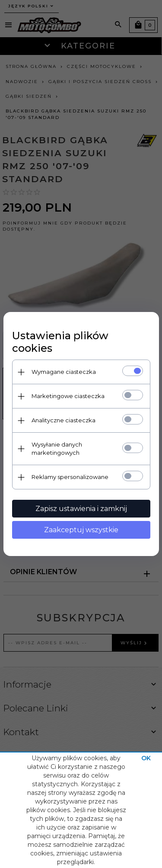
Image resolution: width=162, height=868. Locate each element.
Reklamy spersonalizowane (70, 477)
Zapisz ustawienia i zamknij (81, 509)
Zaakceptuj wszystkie (81, 530)
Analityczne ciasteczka (64, 420)
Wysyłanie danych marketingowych (57, 448)
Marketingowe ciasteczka (68, 396)
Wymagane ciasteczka (64, 372)
